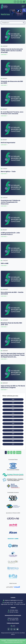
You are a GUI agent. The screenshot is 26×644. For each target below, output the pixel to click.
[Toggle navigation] (23, 6)
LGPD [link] (13, 626)
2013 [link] (13, 444)
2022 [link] (13, 413)
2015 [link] (13, 437)
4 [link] (14, 452)
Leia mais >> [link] (4, 55)
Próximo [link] (19, 452)
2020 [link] (13, 420)
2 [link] (8, 452)
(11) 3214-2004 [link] (13, 610)
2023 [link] (13, 410)
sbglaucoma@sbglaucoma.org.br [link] (13, 600)
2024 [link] (13, 406)
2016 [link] (13, 434)
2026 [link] (13, 399)
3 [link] (11, 452)
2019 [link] (13, 423)
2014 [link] (13, 441)
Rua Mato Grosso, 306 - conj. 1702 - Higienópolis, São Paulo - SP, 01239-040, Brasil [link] (13, 603)
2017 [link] (13, 430)
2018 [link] (13, 427)
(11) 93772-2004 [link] (13, 612)
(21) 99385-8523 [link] (13, 620)
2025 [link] (13, 403)
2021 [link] (13, 417)
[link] (24, 10)
